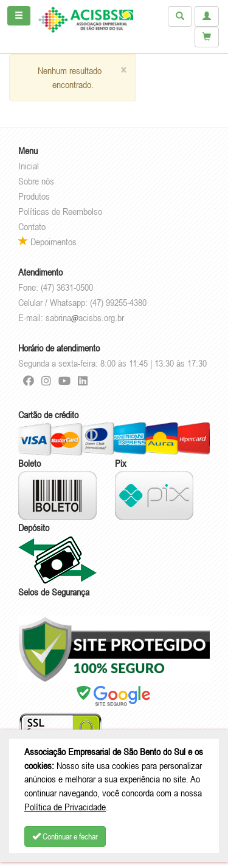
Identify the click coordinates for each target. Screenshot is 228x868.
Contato (32, 226)
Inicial (29, 166)
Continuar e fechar (65, 836)
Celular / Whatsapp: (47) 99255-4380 (82, 302)
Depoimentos (47, 242)
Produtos (34, 196)
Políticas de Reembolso (60, 211)
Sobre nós (36, 181)
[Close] (123, 70)
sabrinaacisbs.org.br (85, 317)
